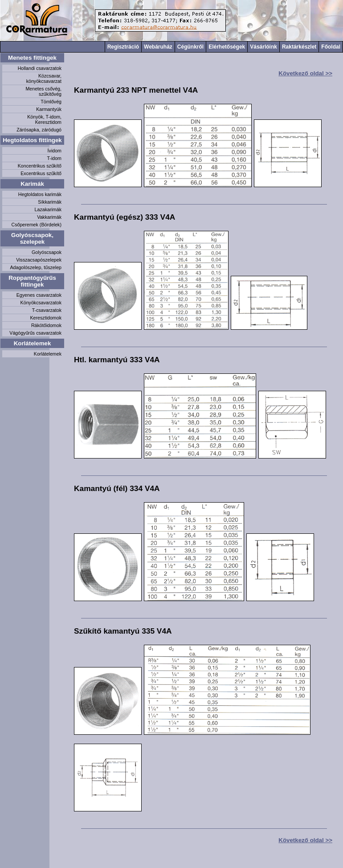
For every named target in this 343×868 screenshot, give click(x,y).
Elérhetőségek (227, 47)
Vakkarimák (49, 217)
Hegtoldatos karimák (40, 194)
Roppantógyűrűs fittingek (32, 281)
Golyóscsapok (47, 252)
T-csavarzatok (47, 310)
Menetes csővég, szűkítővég (43, 91)
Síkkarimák (50, 202)
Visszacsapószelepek (39, 260)
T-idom (54, 158)
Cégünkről (190, 47)
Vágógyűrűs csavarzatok (35, 333)
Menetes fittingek (32, 58)
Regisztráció (123, 47)
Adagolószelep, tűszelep (36, 267)
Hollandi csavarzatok (40, 68)
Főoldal (331, 47)
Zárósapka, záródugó (39, 130)
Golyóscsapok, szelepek (32, 238)
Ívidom (55, 151)
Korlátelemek (33, 343)
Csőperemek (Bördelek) (36, 225)
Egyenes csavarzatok (39, 295)
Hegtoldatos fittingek (32, 140)
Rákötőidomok (46, 325)
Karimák (32, 184)
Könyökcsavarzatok (41, 303)
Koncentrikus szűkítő (40, 166)
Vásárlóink (263, 47)
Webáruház (158, 47)
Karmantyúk (49, 109)
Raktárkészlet (299, 47)
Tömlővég (51, 102)
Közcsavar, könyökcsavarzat (44, 78)
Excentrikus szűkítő (41, 173)
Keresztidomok (46, 318)
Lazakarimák (48, 209)
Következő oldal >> (305, 73)
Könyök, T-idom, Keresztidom (44, 119)
